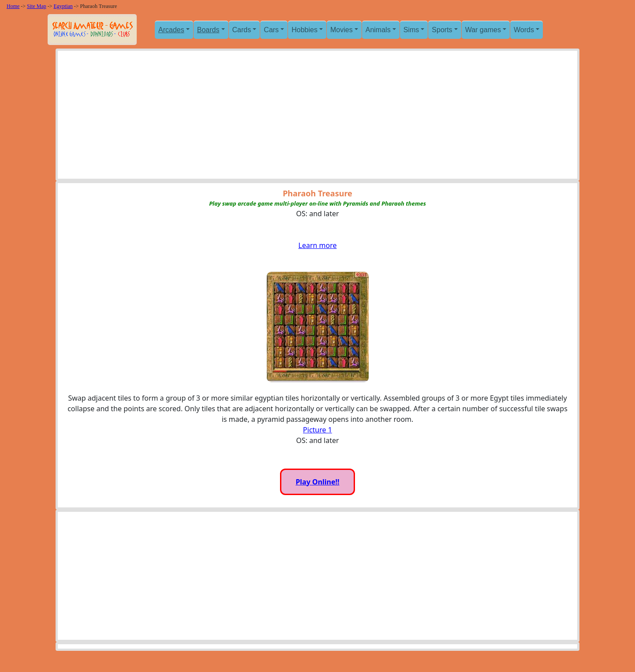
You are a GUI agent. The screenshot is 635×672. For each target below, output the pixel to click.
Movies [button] (342, 30)
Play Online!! (317, 482)
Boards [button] (208, 30)
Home (13, 6)
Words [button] (524, 30)
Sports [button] (442, 30)
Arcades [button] (171, 30)
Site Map (37, 6)
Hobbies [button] (304, 30)
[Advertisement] (317, 117)
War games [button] (483, 30)
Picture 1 (317, 430)
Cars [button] (271, 30)
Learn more (318, 245)
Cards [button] (242, 30)
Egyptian (63, 6)
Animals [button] (378, 30)
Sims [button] (411, 30)
